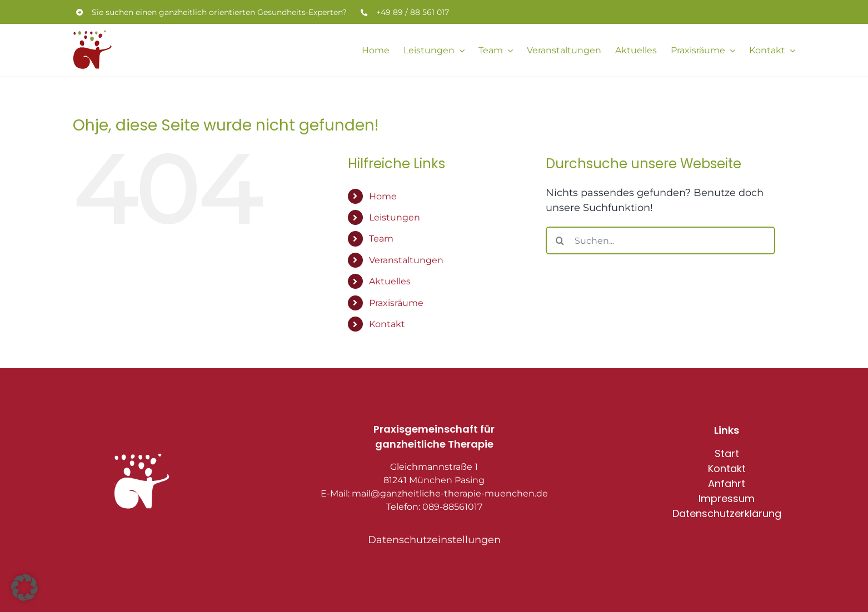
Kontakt (387, 324)
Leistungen (395, 217)
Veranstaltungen (406, 260)
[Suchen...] (660, 240)
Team (381, 239)
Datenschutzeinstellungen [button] (434, 540)
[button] (24, 588)
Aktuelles (390, 281)
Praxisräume (396, 303)
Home (383, 196)
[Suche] (560, 240)
